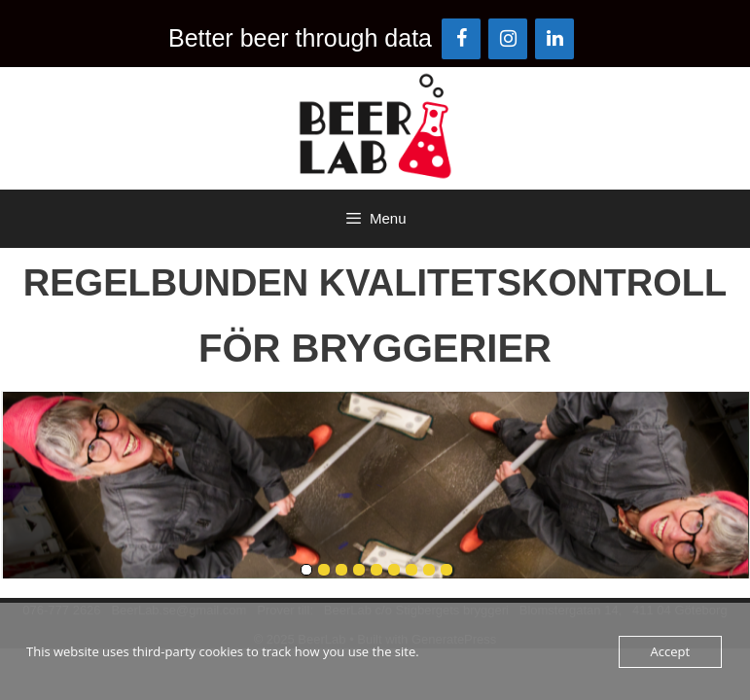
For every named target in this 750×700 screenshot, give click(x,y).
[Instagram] (508, 39)
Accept (671, 651)
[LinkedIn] (554, 39)
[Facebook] (461, 39)
